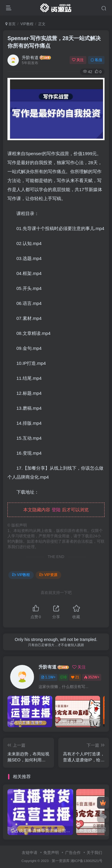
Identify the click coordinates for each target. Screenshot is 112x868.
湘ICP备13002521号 (86, 861)
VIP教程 (27, 24)
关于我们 (94, 853)
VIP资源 (48, 575)
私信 (96, 60)
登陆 (56, 510)
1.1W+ (48, 677)
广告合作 (73, 853)
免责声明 (51, 853)
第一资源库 (61, 861)
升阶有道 (30, 58)
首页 (10, 24)
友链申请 (30, 853)
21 (75, 677)
